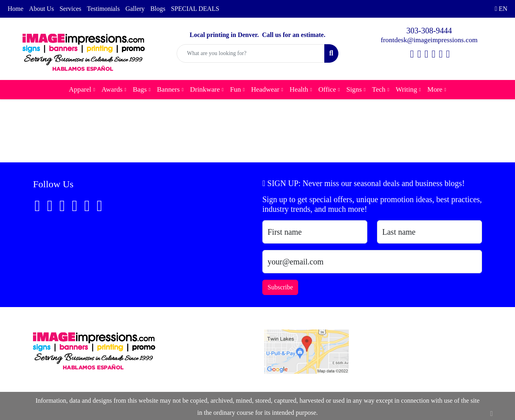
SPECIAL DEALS (195, 9)
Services (70, 9)
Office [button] (327, 89)
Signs (354, 89)
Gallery (135, 9)
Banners (168, 89)
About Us (41, 9)
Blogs (158, 9)
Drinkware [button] (205, 89)
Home (15, 9)
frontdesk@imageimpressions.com (429, 40)
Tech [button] (379, 89)
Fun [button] (236, 89)
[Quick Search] (251, 53)
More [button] (435, 89)
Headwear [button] (265, 89)
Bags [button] (140, 89)
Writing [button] (406, 89)
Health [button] (299, 89)
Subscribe (280, 287)
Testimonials (103, 9)
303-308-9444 (429, 31)
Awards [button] (112, 89)
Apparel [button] (80, 89)
